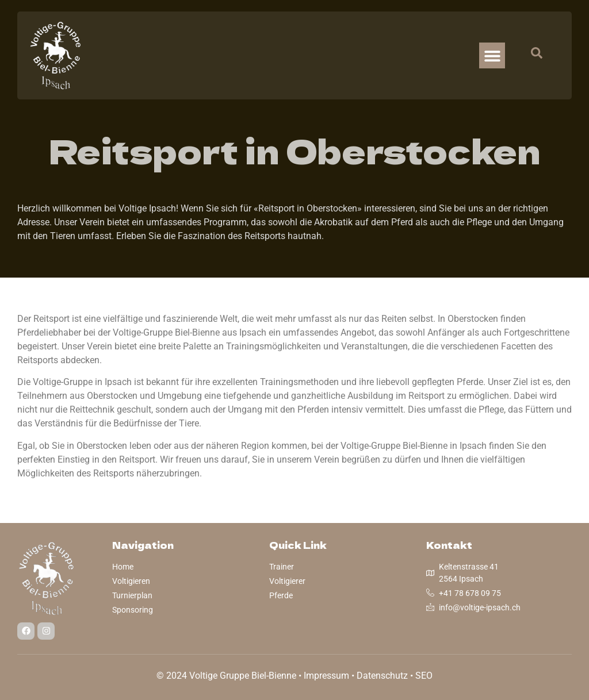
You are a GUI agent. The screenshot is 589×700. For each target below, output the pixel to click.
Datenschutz (382, 676)
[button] (492, 55)
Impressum (326, 676)
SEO (424, 676)
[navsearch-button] (531, 56)
